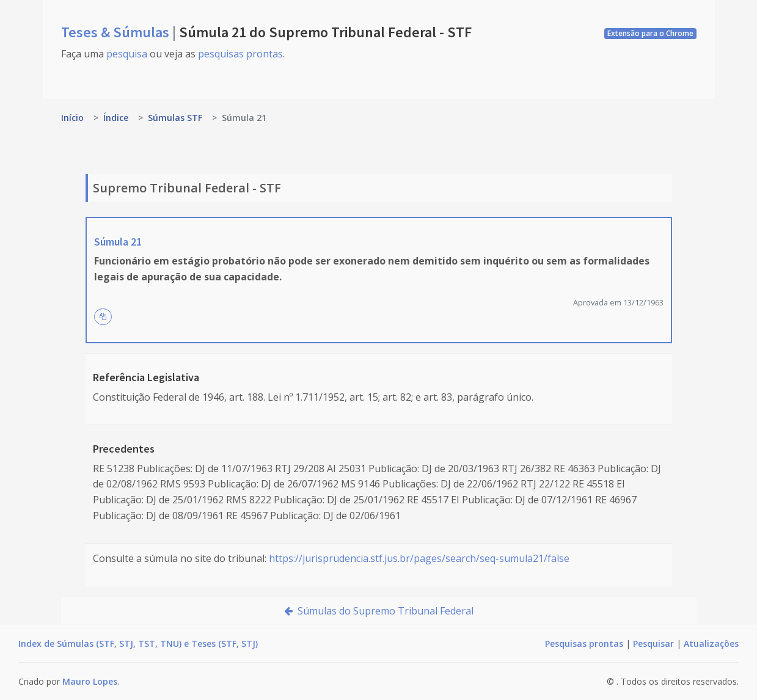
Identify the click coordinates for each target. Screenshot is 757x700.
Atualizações (711, 643)
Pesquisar (653, 643)
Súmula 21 (118, 242)
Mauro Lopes (90, 681)
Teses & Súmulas (117, 32)
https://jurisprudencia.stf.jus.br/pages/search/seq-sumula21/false (419, 558)
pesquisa (127, 54)
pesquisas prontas (240, 54)
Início (72, 118)
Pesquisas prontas (584, 643)
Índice (116, 118)
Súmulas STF (175, 118)
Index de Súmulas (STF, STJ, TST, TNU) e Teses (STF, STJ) (138, 643)
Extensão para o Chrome (650, 33)
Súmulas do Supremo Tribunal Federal (379, 611)
